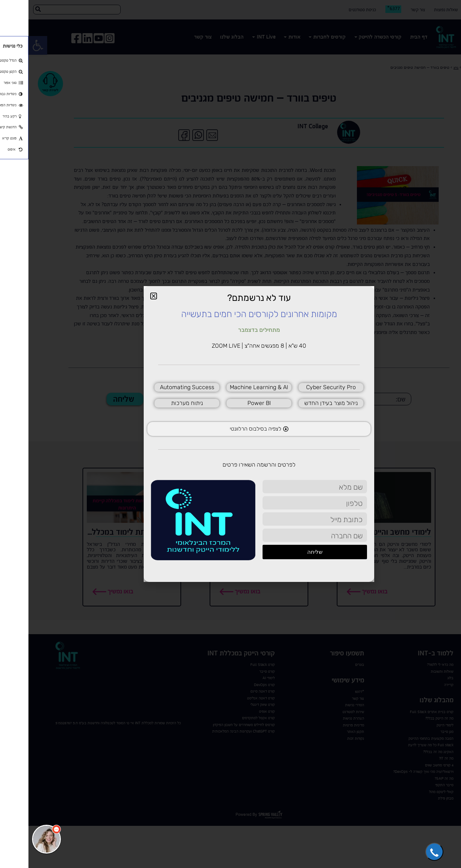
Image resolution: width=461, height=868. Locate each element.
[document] (230, 434)
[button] (406, 852)
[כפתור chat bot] (18, 839)
